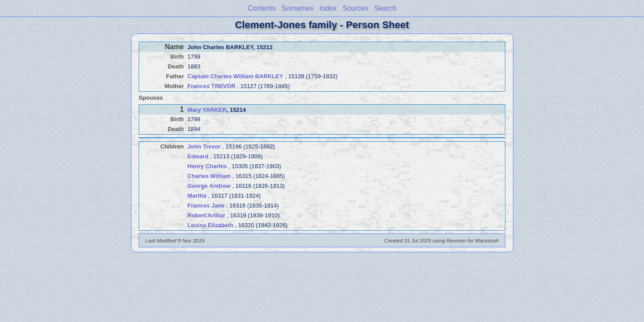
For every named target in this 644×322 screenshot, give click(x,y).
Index (328, 8)
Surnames (298, 8)
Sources (355, 8)
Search (385, 8)
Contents (262, 8)
